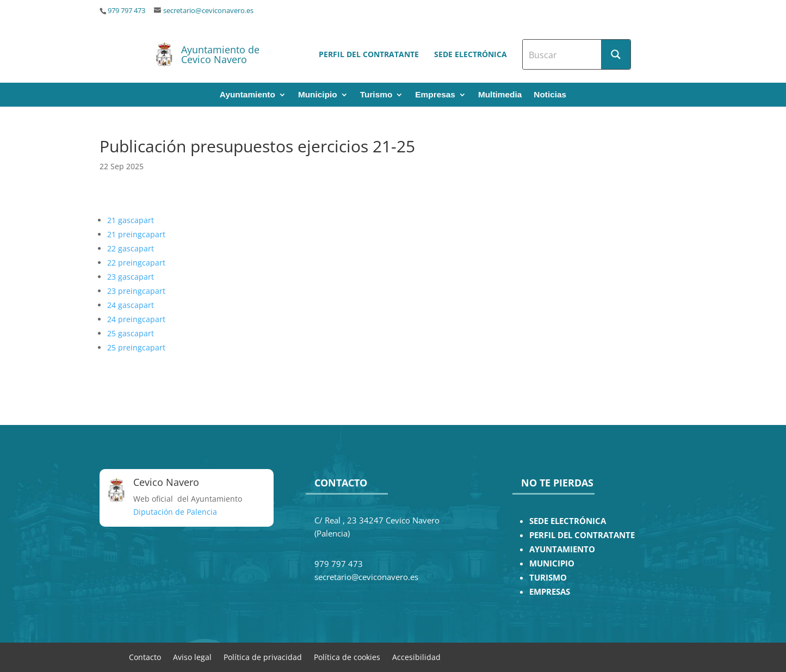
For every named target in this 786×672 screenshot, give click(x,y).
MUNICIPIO (552, 563)
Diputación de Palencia (175, 512)
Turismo (376, 95)
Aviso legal (192, 656)
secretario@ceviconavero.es (208, 11)
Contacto (145, 656)
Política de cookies (347, 656)
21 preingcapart (136, 234)
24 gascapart (131, 305)
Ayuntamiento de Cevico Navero (220, 54)
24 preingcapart (136, 319)
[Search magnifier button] (616, 54)
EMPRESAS (550, 592)
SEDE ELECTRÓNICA (568, 521)
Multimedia (500, 95)
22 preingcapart (136, 263)
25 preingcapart (136, 347)
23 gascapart (131, 277)
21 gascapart (131, 220)
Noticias (550, 95)
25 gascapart (131, 333)
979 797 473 (126, 11)
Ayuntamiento (247, 95)
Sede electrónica (471, 54)
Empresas (435, 95)
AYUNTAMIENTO (562, 549)
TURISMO (548, 578)
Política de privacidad (263, 656)
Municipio (318, 95)
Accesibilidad (416, 656)
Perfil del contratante (369, 54)
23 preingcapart (136, 291)
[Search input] (562, 54)
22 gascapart (131, 248)
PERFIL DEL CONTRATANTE (582, 535)
